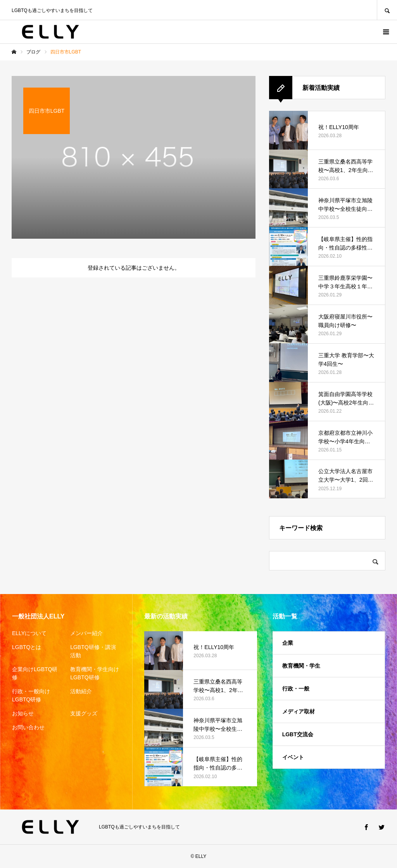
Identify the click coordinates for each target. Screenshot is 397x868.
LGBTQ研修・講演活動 (93, 651)
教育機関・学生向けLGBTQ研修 (95, 673)
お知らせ (23, 713)
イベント (293, 757)
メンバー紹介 (86, 633)
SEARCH (387, 10)
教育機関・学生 (301, 666)
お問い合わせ (28, 727)
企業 (288, 643)
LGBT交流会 (298, 734)
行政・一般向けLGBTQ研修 (31, 695)
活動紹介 (81, 691)
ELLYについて (29, 633)
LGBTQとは (27, 647)
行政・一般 (296, 689)
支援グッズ (84, 713)
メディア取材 (299, 711)
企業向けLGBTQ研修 (35, 673)
